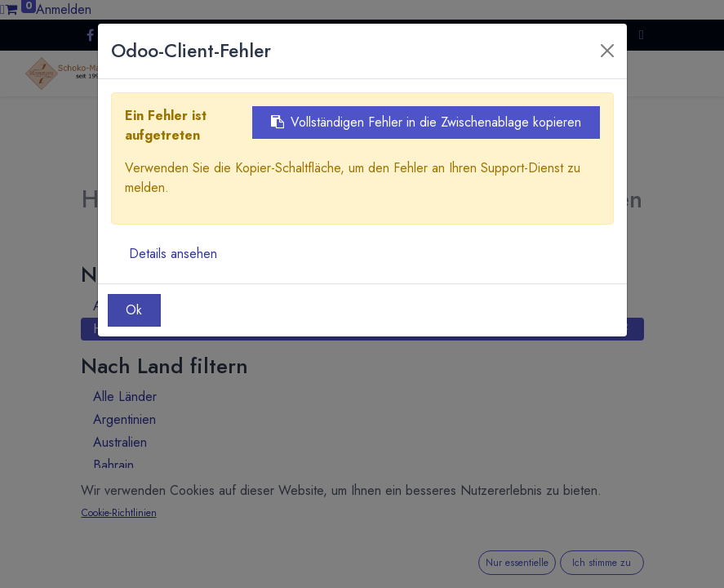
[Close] (607, 51)
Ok (134, 310)
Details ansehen (173, 254)
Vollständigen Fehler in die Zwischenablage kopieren (426, 122)
